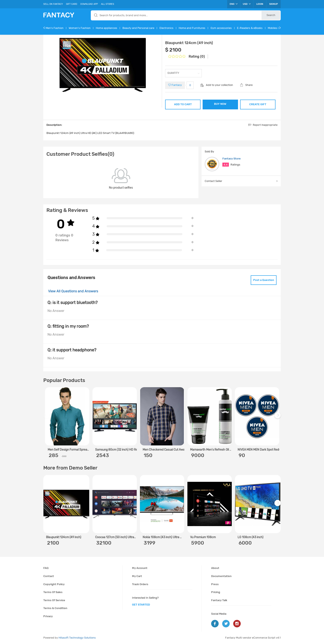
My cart (137, 576)
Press (215, 584)
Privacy (48, 616)
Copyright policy (54, 584)
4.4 (226, 165)
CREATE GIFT (258, 104)
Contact (49, 576)
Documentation (221, 576)
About (215, 568)
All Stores (108, 4)
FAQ (46, 568)
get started (141, 605)
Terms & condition (55, 608)
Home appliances (107, 28)
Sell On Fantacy (53, 4)
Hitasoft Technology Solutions (77, 638)
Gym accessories (221, 28)
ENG (234, 4)
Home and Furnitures (192, 28)
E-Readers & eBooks (250, 28)
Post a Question (264, 280)
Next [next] (278, 417)
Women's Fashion (80, 28)
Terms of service (54, 600)
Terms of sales (53, 592)
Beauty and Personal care (138, 28)
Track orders (140, 584)
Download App (89, 4)
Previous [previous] (47, 417)
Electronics (166, 28)
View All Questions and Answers (73, 291)
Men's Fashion (55, 28)
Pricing (216, 592)
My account (140, 568)
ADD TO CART (183, 104)
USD (247, 4)
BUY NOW (220, 104)
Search (271, 15)
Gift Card (72, 4)
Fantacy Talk (219, 600)
